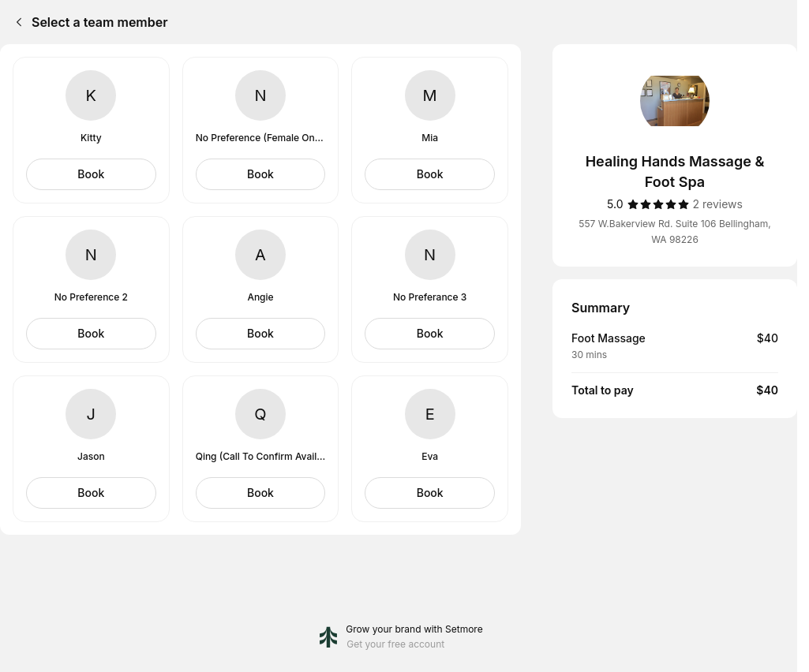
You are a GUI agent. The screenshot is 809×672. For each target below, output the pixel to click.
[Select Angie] (261, 334)
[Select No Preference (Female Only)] (261, 174)
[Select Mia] (430, 174)
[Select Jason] (91, 493)
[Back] (16, 22)
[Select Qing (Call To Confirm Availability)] (261, 493)
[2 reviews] (718, 204)
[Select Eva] (430, 493)
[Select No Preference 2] (91, 334)
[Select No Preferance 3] (430, 334)
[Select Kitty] (91, 174)
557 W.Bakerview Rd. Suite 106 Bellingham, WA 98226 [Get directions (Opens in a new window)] (674, 231)
